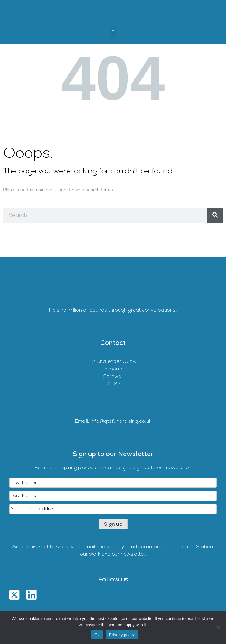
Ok (97, 635)
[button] (113, 33)
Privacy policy (122, 635)
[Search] (215, 215)
